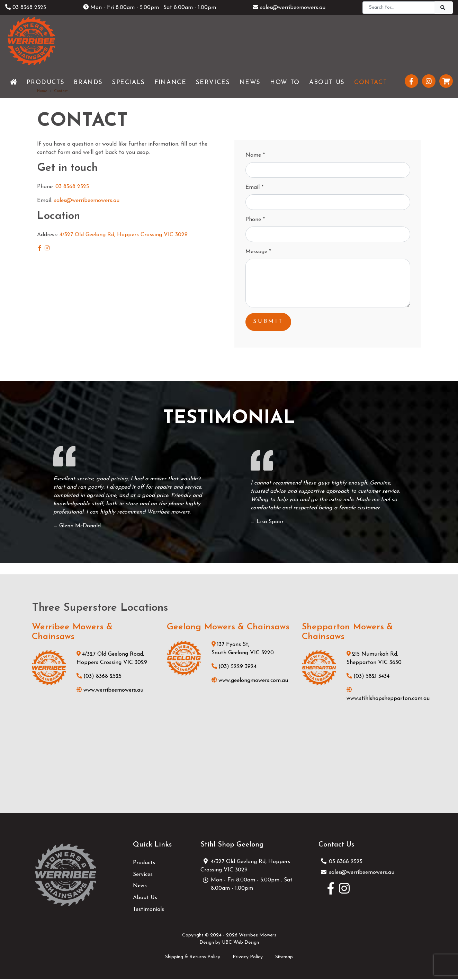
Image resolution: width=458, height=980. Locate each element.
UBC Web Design (240, 944)
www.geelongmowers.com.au (250, 682)
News (140, 887)
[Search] (399, 8)
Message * (258, 252)
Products (144, 864)
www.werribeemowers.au (110, 692)
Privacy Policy (248, 958)
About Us (145, 899)
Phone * (255, 220)
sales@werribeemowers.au (289, 8)
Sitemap (284, 958)
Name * (255, 155)
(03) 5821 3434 (368, 678)
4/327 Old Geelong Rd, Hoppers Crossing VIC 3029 (124, 235)
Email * (254, 187)
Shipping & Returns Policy (193, 958)
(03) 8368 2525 (99, 678)
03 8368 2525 (26, 8)
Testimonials (149, 910)
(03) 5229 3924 (234, 668)
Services (143, 876)
